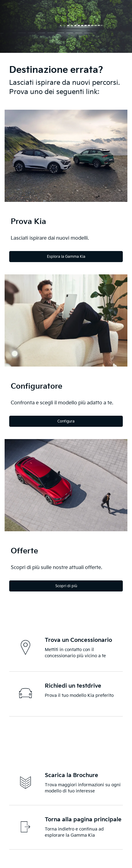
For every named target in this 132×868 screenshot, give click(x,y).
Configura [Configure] (66, 421)
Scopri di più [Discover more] (66, 586)
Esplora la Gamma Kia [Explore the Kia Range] (66, 257)
